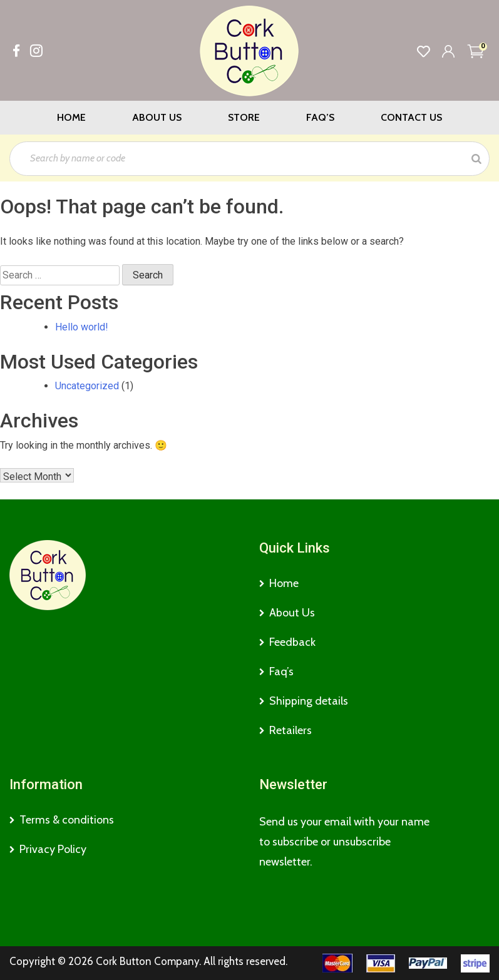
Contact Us (411, 117)
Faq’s (320, 117)
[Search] (476, 159)
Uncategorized (87, 386)
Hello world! (82, 327)
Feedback (292, 642)
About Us (157, 117)
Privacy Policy (53, 849)
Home (71, 117)
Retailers (291, 730)
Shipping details (309, 701)
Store (244, 117)
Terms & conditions (67, 820)
